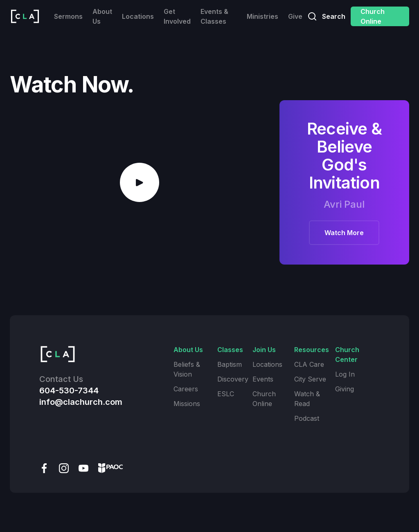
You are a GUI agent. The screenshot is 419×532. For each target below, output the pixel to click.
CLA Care (309, 364)
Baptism (230, 364)
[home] (25, 16)
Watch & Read (307, 399)
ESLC (226, 394)
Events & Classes (214, 16)
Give (295, 16)
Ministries (262, 16)
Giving (345, 389)
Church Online (373, 16)
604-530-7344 (69, 391)
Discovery (233, 379)
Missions (187, 404)
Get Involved (177, 16)
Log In (345, 374)
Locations (138, 16)
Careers (186, 389)
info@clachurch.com (81, 402)
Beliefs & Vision (187, 369)
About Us (102, 16)
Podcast (307, 418)
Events (263, 379)
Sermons (68, 16)
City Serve (310, 379)
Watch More (344, 233)
